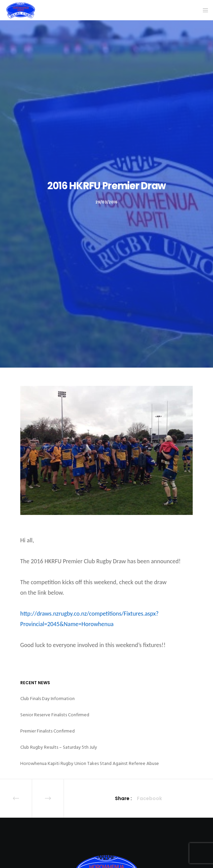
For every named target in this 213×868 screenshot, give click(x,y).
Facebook (149, 798)
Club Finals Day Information (48, 699)
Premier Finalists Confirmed (48, 731)
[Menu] (203, 10)
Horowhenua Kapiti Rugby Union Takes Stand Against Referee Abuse (90, 763)
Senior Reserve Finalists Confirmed (55, 715)
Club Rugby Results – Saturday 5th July (59, 747)
